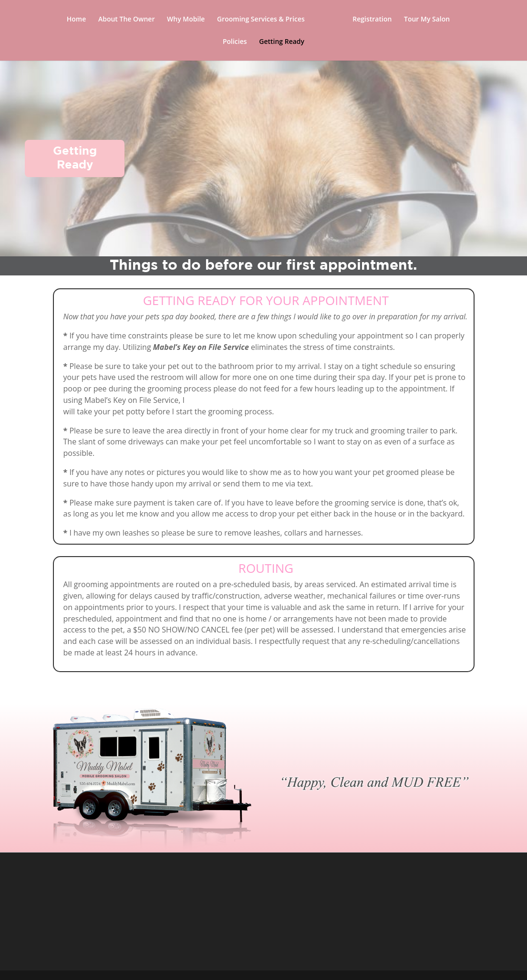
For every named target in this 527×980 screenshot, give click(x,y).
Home (77, 20)
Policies (235, 42)
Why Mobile (186, 20)
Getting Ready (282, 42)
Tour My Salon (427, 20)
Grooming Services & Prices (261, 20)
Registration (372, 20)
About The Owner (127, 20)
